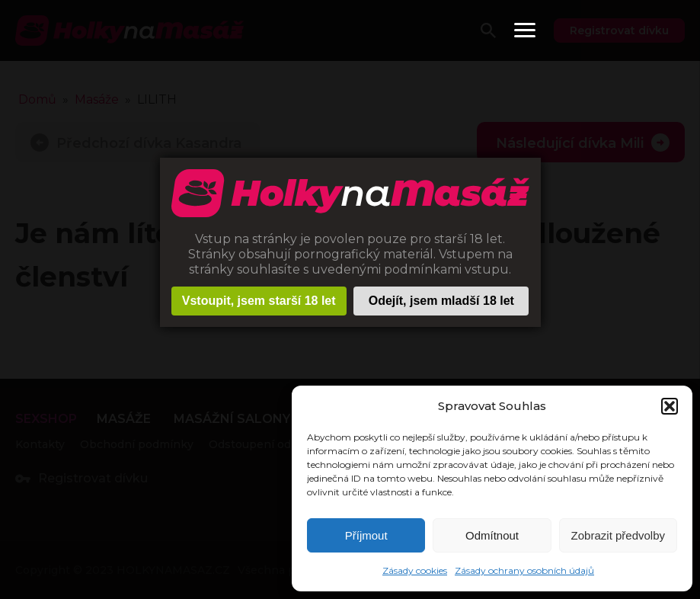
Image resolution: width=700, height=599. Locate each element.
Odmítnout (492, 535)
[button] (670, 406)
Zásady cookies (415, 570)
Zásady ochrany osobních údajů (524, 570)
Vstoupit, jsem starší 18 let (259, 301)
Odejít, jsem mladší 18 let (441, 301)
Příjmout (366, 535)
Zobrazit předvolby (618, 535)
